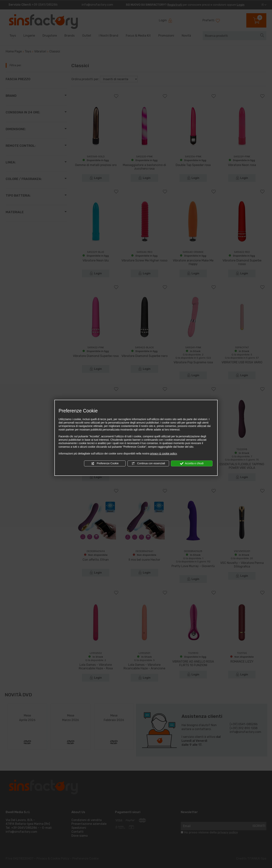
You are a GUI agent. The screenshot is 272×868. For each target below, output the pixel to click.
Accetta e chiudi (192, 464)
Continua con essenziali (148, 464)
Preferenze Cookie (105, 464)
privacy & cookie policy (164, 454)
